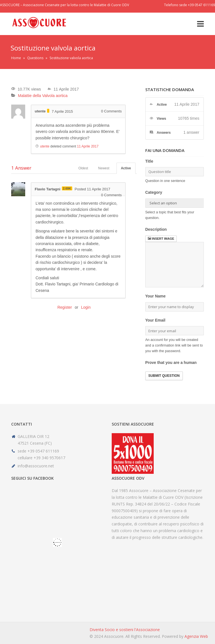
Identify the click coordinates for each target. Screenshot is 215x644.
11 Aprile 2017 (88, 146)
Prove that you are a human (171, 363)
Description (156, 229)
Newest (104, 168)
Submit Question (164, 376)
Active (126, 168)
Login (86, 307)
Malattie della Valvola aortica (43, 96)
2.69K (67, 188)
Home (16, 58)
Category (154, 192)
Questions (35, 58)
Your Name (156, 296)
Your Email (155, 320)
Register (65, 307)
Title (149, 161)
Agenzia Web (196, 636)
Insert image (161, 239)
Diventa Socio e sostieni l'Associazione (125, 630)
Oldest (83, 168)
